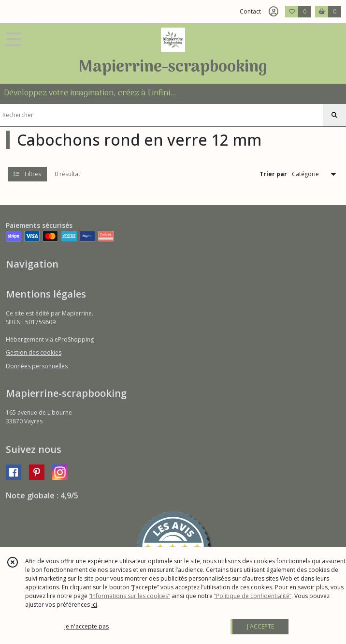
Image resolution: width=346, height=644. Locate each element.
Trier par (273, 174)
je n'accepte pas (86, 626)
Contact (250, 11)
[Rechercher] (334, 115)
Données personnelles (37, 366)
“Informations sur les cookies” (130, 596)
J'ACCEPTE (260, 626)
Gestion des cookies (34, 352)
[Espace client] (274, 12)
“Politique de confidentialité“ (253, 596)
